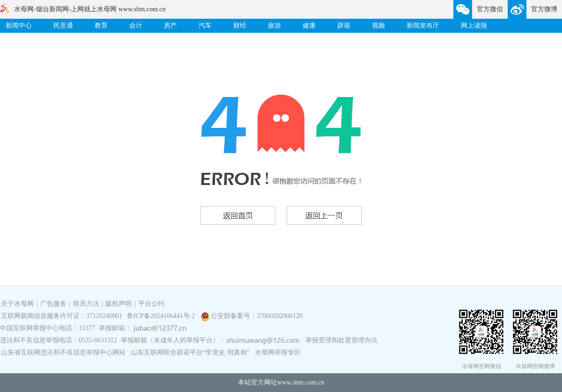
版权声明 (118, 304)
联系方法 (86, 304)
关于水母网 (18, 304)
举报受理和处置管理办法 (341, 340)
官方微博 (544, 9)
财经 (240, 26)
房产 (170, 26)
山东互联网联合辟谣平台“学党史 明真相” (190, 352)
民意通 (63, 26)
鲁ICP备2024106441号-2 (162, 316)
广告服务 (53, 304)
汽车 (205, 26)
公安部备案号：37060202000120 (257, 316)
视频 (378, 26)
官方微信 (490, 9)
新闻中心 (19, 26)
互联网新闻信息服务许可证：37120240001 (62, 316)
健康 (309, 26)
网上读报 (474, 26)
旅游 (274, 26)
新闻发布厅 (423, 26)
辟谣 (344, 26)
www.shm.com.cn (301, 382)
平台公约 (151, 304)
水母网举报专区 (278, 352)
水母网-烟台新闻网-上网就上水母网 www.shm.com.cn (90, 9)
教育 (101, 26)
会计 (136, 26)
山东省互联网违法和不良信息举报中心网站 (63, 352)
